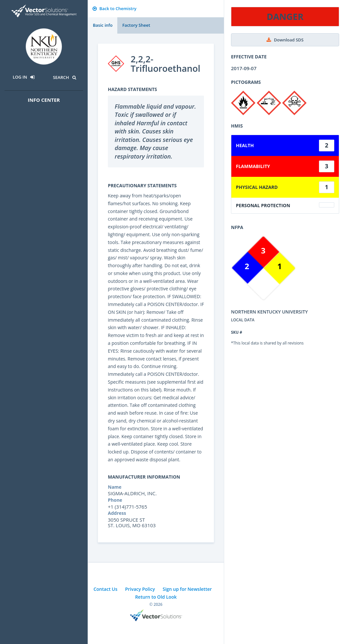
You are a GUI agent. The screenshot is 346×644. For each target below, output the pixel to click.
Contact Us (105, 589)
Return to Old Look (156, 597)
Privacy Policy (140, 589)
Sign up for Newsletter (187, 589)
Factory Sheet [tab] (136, 25)
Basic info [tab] (103, 25)
